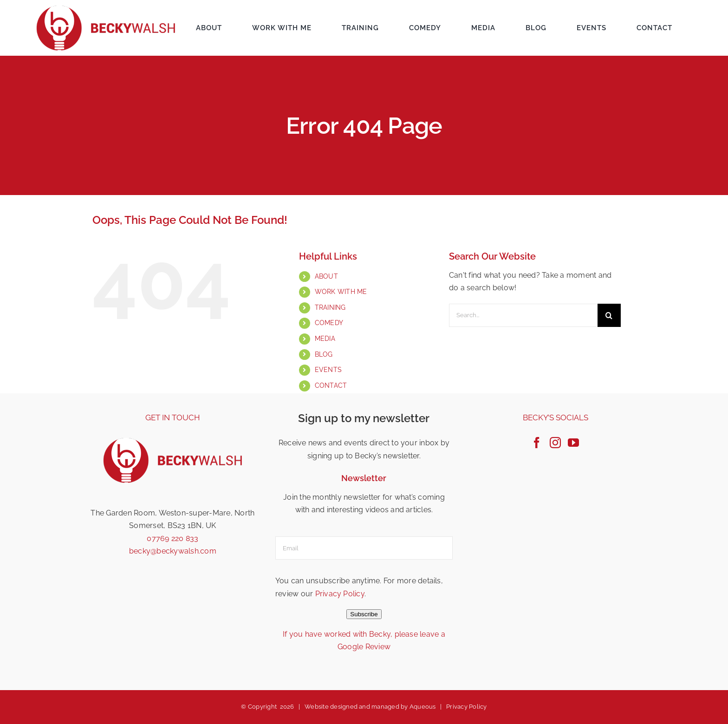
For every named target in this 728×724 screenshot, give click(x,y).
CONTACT (331, 385)
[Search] (609, 315)
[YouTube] (573, 443)
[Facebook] (537, 443)
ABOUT (326, 276)
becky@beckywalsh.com (173, 551)
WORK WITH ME (341, 292)
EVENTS (328, 370)
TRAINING (330, 307)
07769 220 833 (172, 538)
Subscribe (364, 614)
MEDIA (325, 339)
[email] (364, 548)
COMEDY (329, 323)
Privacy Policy (340, 594)
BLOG (324, 354)
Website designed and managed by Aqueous (370, 707)
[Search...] (523, 315)
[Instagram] (555, 443)
